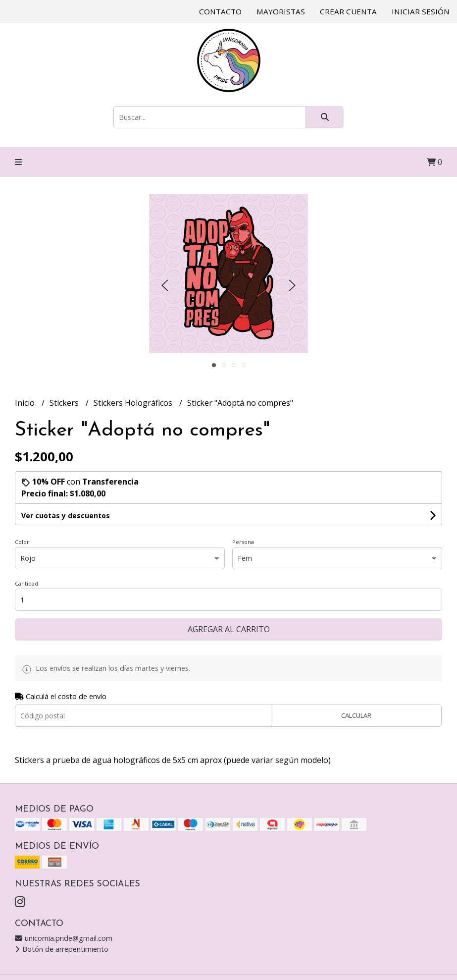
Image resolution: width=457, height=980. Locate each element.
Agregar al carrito (229, 629)
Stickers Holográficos (134, 403)
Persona (243, 542)
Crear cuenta (348, 11)
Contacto (220, 11)
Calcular (356, 715)
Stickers (65, 403)
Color (22, 542)
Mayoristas (281, 11)
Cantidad (26, 583)
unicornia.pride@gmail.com (64, 938)
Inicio (26, 403)
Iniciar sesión (421, 11)
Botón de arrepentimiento (62, 949)
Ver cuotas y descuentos (66, 516)
